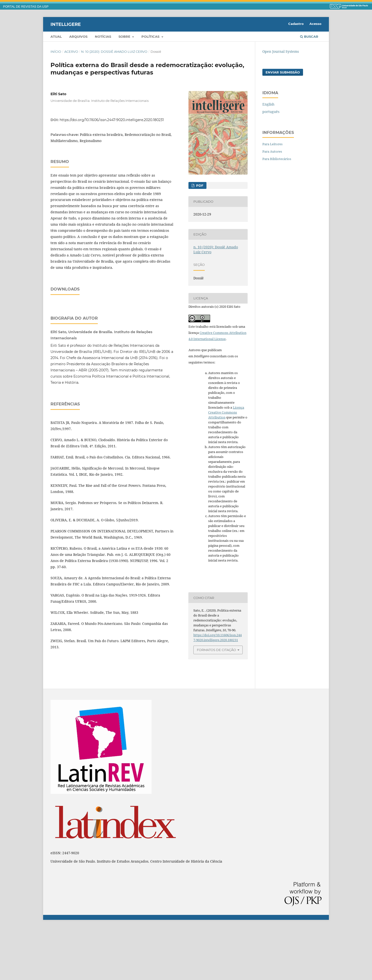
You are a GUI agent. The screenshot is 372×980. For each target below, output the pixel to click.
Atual (56, 36)
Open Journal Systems (281, 51)
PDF (199, 185)
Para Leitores (272, 144)
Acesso (315, 24)
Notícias (103, 36)
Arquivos (78, 36)
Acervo (71, 52)
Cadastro (296, 24)
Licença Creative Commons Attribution (226, 412)
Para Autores (272, 151)
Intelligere (66, 24)
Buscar (309, 36)
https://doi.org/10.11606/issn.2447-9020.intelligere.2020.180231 (112, 120)
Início (56, 52)
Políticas (151, 36)
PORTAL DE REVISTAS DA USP (26, 7)
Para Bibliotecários (277, 159)
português (271, 112)
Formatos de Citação (216, 650)
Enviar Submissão (283, 72)
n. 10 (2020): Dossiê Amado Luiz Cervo (114, 52)
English (268, 104)
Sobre (125, 36)
